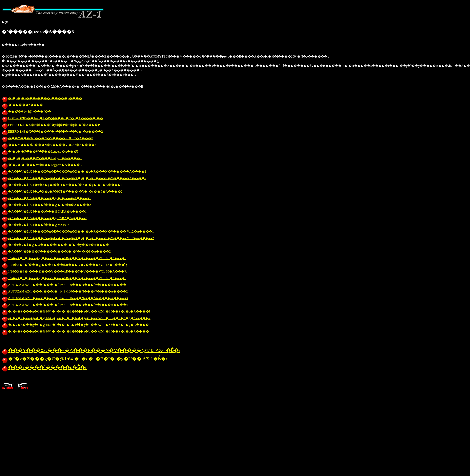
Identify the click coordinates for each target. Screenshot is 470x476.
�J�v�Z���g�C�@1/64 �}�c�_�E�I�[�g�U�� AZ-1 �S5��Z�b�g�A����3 (76, 325)
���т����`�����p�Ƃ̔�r (44, 367)
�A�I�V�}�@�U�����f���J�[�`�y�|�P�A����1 (56, 245)
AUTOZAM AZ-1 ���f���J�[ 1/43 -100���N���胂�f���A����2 (65, 291)
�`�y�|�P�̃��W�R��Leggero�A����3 (42, 165)
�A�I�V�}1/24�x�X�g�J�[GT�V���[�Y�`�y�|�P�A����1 (62, 185)
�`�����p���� (22, 105)
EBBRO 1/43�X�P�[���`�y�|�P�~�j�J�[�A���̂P (51, 125)
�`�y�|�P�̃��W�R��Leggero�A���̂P (40, 152)
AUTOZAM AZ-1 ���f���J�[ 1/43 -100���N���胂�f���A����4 (65, 305)
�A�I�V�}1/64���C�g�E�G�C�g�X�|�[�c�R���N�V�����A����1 (74, 171)
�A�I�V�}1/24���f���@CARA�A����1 (44, 211)
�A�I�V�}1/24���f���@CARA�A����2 (44, 218)
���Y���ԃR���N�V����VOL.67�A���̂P (47, 138)
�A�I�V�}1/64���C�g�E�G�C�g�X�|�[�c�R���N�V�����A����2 (74, 178)
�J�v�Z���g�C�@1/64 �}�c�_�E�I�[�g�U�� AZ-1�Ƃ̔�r (85, 359)
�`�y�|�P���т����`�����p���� (42, 98)
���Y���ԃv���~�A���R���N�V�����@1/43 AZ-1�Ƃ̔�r (91, 350)
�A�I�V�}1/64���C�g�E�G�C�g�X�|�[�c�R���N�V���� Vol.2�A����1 (78, 231)
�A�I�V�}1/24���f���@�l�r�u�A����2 (46, 205)
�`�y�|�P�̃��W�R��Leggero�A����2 (42, 158)
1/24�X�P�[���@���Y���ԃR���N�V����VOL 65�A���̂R (64, 271)
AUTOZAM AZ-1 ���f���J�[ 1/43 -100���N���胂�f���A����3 (65, 298)
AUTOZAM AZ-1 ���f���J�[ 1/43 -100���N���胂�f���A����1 (65, 285)
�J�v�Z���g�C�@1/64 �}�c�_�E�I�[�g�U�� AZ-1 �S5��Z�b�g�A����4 (76, 331)
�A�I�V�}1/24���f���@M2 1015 (35, 225)
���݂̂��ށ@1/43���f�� (26, 112)
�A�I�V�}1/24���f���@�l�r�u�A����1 (46, 198)
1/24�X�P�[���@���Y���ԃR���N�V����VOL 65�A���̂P (64, 258)
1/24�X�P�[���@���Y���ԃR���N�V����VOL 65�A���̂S (64, 278)
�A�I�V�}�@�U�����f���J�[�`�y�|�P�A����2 (56, 251)
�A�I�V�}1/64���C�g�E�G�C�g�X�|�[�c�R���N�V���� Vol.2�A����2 (78, 238)
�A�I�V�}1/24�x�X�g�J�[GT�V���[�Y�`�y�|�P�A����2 (62, 191)
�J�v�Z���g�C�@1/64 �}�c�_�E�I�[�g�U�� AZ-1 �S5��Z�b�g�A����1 (76, 311)
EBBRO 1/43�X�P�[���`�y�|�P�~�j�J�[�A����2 (52, 132)
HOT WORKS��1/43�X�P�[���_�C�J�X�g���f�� (52, 118)
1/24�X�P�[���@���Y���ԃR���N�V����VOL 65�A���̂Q (64, 265)
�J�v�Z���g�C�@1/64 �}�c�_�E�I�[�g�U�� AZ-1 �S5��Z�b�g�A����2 (76, 318)
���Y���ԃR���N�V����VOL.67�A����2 (49, 145)
